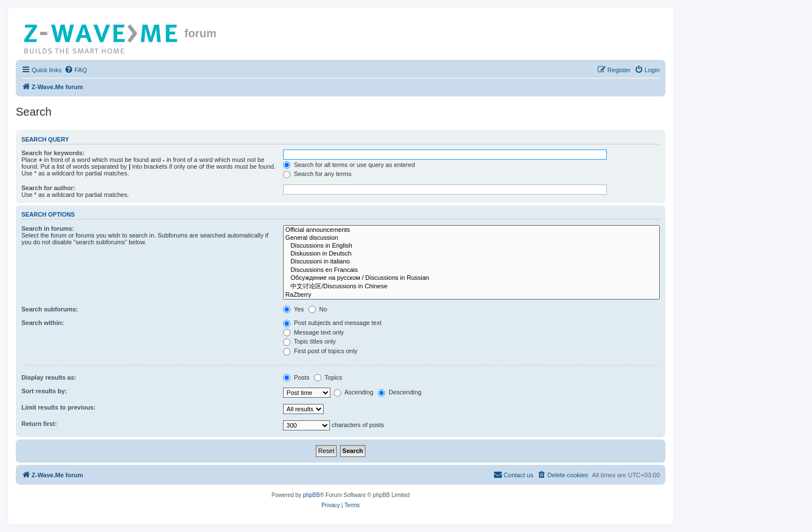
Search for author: (48, 188)
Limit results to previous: (58, 407)
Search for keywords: (53, 153)
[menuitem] (76, 70)
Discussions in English (471, 246)
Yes (294, 309)
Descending (400, 392)
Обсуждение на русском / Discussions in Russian (471, 278)
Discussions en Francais (471, 270)
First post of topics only (320, 351)
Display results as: (49, 377)
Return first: (39, 424)
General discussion (471, 238)
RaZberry (471, 295)
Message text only (314, 332)
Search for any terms (317, 174)
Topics (328, 377)
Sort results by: (44, 391)
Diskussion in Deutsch (471, 254)
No (318, 309)
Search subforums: (50, 309)
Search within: (43, 323)
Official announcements (471, 230)
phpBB (311, 495)
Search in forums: (48, 228)
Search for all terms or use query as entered (349, 165)
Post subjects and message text (332, 323)
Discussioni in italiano (471, 262)
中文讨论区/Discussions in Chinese (471, 287)
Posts (296, 377)
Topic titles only (309, 341)
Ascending (354, 392)
